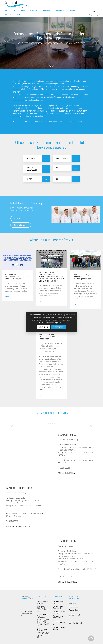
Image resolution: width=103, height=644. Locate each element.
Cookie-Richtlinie (53, 317)
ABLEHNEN (43, 327)
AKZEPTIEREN (59, 327)
